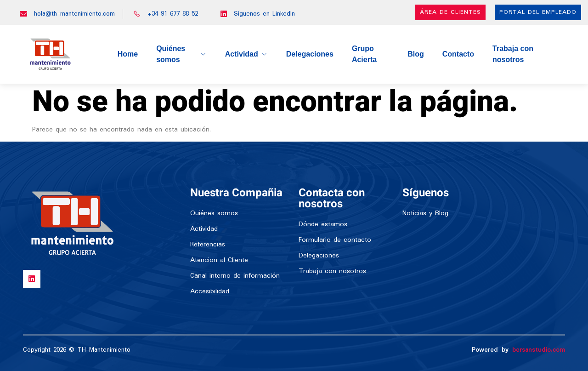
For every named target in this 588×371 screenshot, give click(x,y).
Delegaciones (310, 54)
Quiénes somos (181, 54)
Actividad (246, 54)
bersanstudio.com (539, 350)
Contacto (458, 54)
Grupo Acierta (364, 54)
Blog (416, 54)
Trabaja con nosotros (513, 54)
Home (128, 54)
